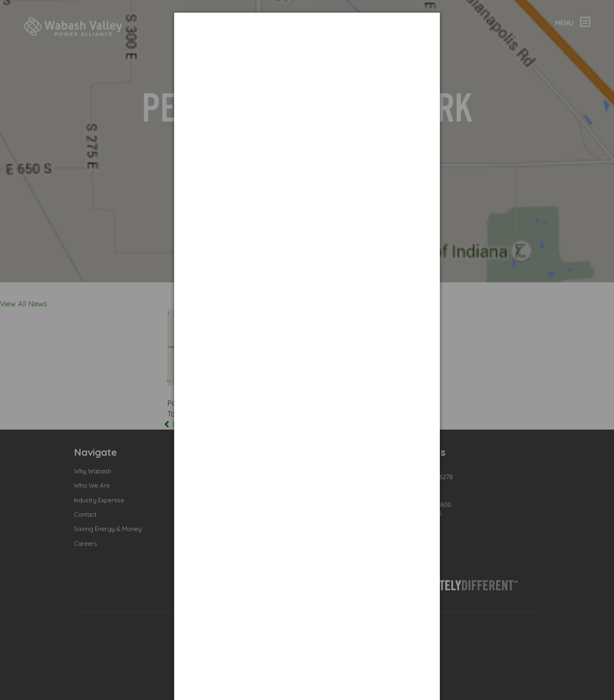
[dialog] (307, 43)
